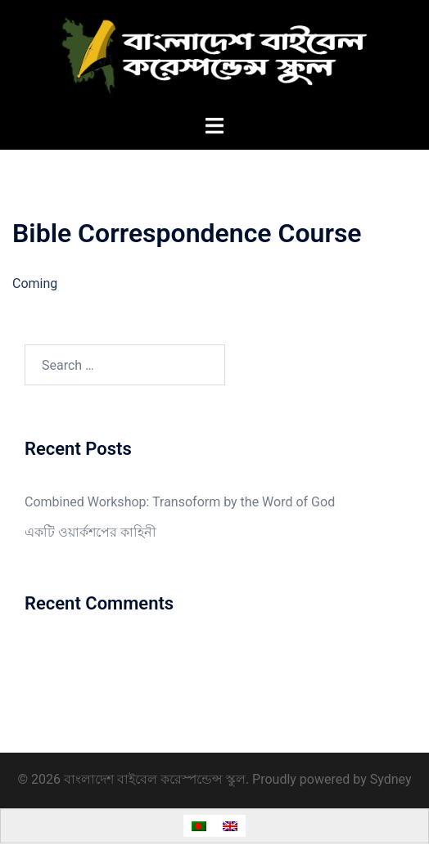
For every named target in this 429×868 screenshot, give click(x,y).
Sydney (391, 779)
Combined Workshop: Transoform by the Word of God (180, 502)
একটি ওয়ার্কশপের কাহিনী (90, 532)
